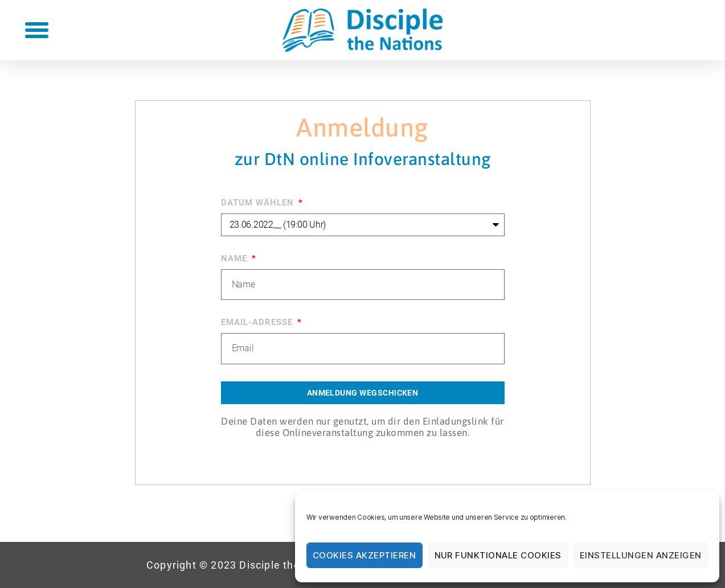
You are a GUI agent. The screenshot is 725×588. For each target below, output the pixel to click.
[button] (37, 30)
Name (235, 258)
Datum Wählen (259, 203)
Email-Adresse (258, 322)
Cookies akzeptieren (364, 555)
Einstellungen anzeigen (641, 555)
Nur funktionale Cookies (498, 555)
